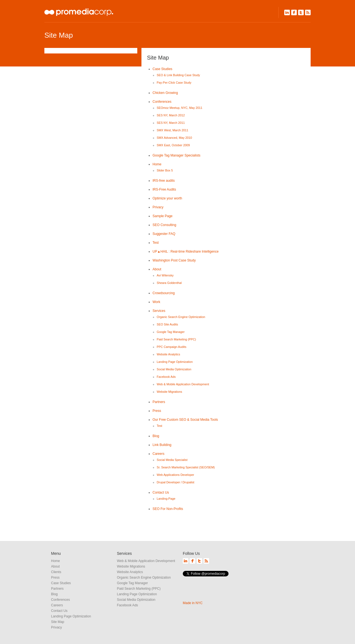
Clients (56, 572)
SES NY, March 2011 (171, 123)
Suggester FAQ (164, 234)
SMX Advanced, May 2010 (174, 138)
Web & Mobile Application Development (183, 384)
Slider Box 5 (165, 170)
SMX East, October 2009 (173, 145)
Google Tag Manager (171, 332)
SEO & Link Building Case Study (178, 75)
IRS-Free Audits (164, 189)
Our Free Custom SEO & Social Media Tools (185, 420)
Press (157, 411)
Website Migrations (169, 392)
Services (159, 311)
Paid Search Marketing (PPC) (176, 339)
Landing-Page (166, 499)
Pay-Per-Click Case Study (174, 83)
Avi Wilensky (165, 275)
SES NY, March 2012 (171, 115)
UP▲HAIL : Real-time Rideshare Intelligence (186, 252)
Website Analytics (168, 354)
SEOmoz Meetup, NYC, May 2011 (179, 108)
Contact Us (161, 492)
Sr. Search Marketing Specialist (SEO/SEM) (186, 467)
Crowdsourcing (164, 293)
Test (156, 243)
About (157, 269)
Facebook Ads (166, 377)
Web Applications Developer (175, 475)
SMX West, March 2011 (173, 130)
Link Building (162, 445)
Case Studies (162, 69)
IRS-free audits (164, 181)
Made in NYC (193, 603)
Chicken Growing (165, 93)
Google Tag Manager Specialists (177, 155)
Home (157, 164)
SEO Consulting (164, 225)
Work (156, 302)
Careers (159, 454)
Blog (156, 436)
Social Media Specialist (172, 460)
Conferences (162, 102)
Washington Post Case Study (174, 260)
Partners (159, 402)
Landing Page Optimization (175, 362)
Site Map (58, 622)
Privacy (158, 207)
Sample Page (163, 216)
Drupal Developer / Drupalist (176, 482)
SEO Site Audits (167, 324)
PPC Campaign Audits (172, 347)
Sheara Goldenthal (169, 283)
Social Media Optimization (174, 369)
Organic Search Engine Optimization (181, 317)
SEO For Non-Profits (168, 509)
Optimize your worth (167, 198)
